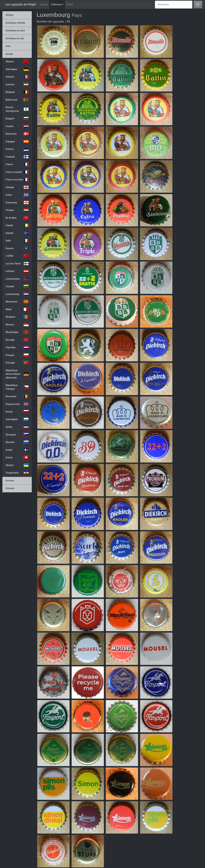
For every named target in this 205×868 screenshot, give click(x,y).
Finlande (17, 157)
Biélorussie (17, 100)
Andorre (17, 77)
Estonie (17, 149)
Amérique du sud (15, 38)
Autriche (17, 84)
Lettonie (17, 271)
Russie (17, 412)
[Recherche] (174, 5)
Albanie (17, 62)
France (17, 164)
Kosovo (17, 248)
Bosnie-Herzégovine (17, 109)
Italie (17, 241)
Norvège (17, 340)
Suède (17, 450)
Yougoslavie (17, 473)
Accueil (44, 4)
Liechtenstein (17, 279)
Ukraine (17, 465)
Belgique (17, 92)
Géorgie (17, 187)
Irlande (17, 225)
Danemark (17, 134)
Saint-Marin (17, 419)
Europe (9, 54)
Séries (70, 4)
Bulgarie (17, 119)
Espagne (17, 142)
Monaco (17, 325)
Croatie (17, 126)
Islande (17, 233)
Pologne (17, 355)
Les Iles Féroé (17, 264)
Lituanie (17, 286)
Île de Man (17, 218)
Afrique (9, 15)
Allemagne (17, 69)
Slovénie (17, 442)
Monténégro (17, 332)
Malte (17, 309)
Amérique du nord (15, 31)
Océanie (10, 488)
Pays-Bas (17, 347)
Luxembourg (17, 294)
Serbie (17, 427)
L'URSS (17, 256)
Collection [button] (58, 4)
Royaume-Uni (17, 404)
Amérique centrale (15, 23)
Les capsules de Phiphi (21, 4)
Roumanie (17, 396)
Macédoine (17, 302)
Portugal (17, 363)
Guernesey (17, 203)
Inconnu (10, 481)
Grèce (17, 195)
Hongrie (17, 210)
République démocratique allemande (17, 374)
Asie (8, 46)
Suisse (17, 457)
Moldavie (17, 317)
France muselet (17, 172)
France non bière (17, 180)
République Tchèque (17, 387)
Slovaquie (17, 435)
